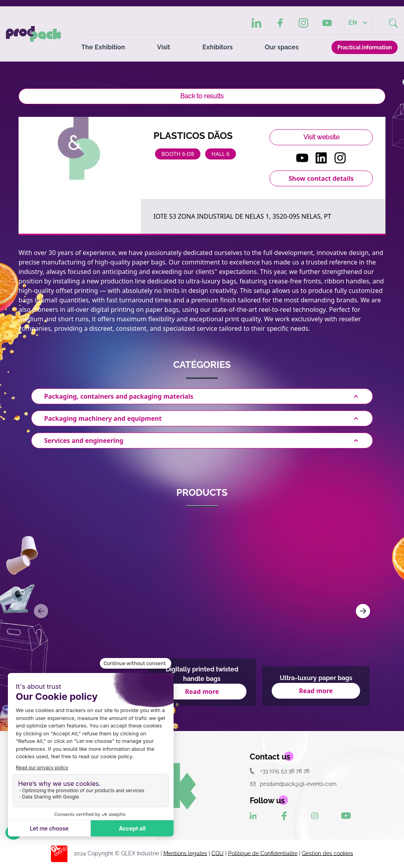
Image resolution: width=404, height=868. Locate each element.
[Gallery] (202, 611)
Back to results (202, 96)
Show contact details (321, 178)
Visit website (321, 137)
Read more (202, 692)
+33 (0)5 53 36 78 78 (280, 771)
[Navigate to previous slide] (41, 611)
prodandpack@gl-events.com (293, 784)
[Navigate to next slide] (363, 611)
